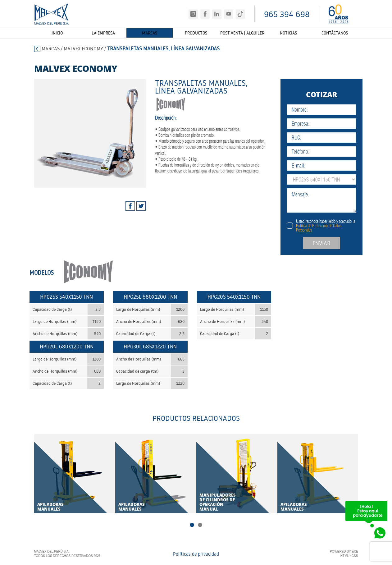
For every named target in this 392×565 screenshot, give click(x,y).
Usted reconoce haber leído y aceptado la (338, 226)
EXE (355, 552)
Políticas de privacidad (196, 554)
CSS (355, 556)
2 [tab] (200, 525)
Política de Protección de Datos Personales (331, 228)
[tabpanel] (84, 133)
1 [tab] (192, 525)
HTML (345, 556)
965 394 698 (287, 14)
